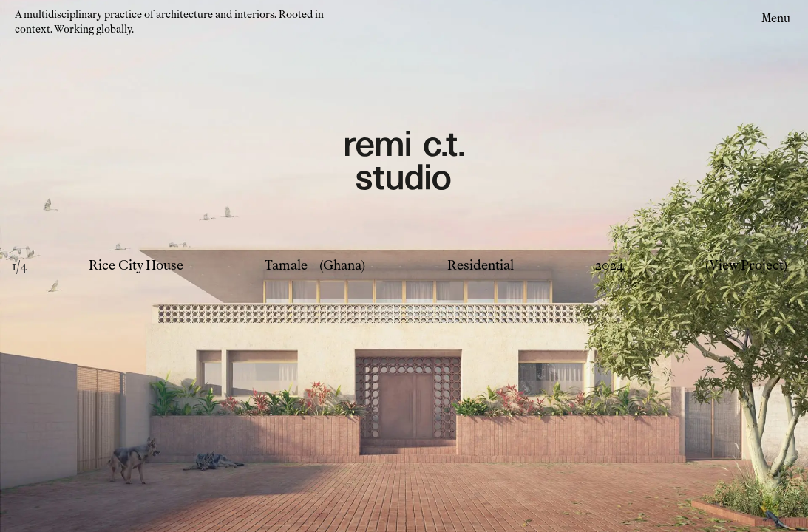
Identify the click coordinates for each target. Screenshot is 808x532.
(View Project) (746, 266)
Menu (776, 18)
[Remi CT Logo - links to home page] (404, 163)
